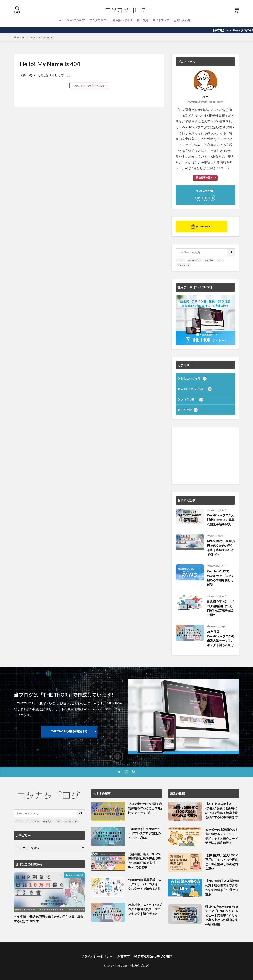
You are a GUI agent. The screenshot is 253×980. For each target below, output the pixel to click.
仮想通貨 (209, 260)
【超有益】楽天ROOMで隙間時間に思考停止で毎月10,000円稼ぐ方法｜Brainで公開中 (145, 861)
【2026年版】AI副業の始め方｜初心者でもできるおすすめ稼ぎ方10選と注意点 (222, 888)
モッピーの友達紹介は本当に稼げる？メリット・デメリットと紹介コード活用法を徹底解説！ (221, 836)
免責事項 (123, 956)
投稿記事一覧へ (204, 177)
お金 (220, 260)
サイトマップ (161, 20)
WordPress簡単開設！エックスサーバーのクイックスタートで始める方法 (145, 884)
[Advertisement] (205, 456)
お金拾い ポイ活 (122, 20)
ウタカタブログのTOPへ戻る (89, 85)
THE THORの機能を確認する (69, 731)
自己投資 (143, 20)
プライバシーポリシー (97, 956)
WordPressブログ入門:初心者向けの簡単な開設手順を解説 (221, 520)
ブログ (180, 260)
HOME (21, 37)
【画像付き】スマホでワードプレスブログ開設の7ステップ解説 (144, 833)
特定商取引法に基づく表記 (153, 956)
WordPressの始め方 (72, 20)
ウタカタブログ (139, 965)
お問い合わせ (182, 20)
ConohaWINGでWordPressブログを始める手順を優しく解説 (221, 578)
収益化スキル (194, 260)
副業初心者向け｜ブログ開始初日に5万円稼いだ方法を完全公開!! (220, 608)
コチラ (225, 168)
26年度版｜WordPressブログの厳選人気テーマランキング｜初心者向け (221, 638)
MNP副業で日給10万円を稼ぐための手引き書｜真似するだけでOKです (221, 548)
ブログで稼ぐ (98, 20)
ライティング (183, 265)
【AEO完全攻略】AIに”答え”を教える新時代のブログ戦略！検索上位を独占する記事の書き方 (221, 811)
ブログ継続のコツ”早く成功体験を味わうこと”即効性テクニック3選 (145, 808)
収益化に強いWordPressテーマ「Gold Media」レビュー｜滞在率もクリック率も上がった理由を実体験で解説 (222, 915)
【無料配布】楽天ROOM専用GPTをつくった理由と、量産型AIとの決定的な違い (222, 862)
